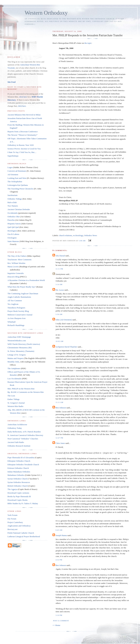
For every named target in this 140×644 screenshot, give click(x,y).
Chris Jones (60, 443)
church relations (66, 235)
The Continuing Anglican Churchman (23, 293)
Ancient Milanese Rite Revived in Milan (24, 115)
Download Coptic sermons (18, 493)
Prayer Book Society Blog (18, 311)
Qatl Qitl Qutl (13, 227)
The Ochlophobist (15, 182)
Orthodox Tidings (15, 199)
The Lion (11, 396)
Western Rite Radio (15, 406)
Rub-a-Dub (12, 202)
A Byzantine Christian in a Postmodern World (26, 280)
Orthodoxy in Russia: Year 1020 (21, 145)
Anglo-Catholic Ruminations (19, 297)
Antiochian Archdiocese (17, 424)
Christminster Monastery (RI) (20, 348)
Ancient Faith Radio (16, 442)
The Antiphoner (14, 368)
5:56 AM (59, 314)
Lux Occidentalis (14, 379)
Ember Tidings (14, 399)
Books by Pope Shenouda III (19, 496)
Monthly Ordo (13, 362)
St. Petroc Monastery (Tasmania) (21, 351)
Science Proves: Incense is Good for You (24, 149)
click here (23, 97)
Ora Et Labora (13, 234)
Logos (10, 167)
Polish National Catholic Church (21, 533)
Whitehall (11, 322)
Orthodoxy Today (15, 428)
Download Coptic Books (18, 500)
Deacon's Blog (13, 277)
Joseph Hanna (61, 535)
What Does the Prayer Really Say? (22, 287)
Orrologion (12, 238)
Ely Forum (12, 519)
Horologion (12, 231)
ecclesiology (78, 235)
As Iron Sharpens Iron (16, 318)
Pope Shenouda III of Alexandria (21, 457)
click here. (22, 106)
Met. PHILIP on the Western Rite (21, 389)
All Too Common (15, 301)
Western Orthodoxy (46, 13)
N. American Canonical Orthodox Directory (25, 435)
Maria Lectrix (13, 267)
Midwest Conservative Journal (20, 315)
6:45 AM (59, 530)
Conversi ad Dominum (17, 171)
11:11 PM (59, 269)
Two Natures (13, 206)
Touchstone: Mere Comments (20, 260)
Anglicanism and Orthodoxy (19, 526)
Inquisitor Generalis (16, 273)
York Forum (12, 515)
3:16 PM (59, 615)
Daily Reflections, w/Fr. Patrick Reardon (24, 432)
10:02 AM (59, 341)
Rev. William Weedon (16, 263)
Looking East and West (17, 178)
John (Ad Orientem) (64, 320)
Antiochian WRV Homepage (19, 337)
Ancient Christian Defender (19, 209)
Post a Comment (61, 621)
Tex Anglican (13, 304)
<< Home (56, 625)
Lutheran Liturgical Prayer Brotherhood (24, 536)
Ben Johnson (61, 408)
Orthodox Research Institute (19, 446)
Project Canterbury (15, 522)
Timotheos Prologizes (16, 308)
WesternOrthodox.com (17, 341)
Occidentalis (13, 213)
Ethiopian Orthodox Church (19, 461)
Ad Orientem (13, 175)
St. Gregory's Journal (16, 403)
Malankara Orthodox (16, 475)
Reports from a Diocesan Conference (23, 132)
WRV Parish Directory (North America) (24, 344)
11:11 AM (59, 402)
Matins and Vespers (15, 358)
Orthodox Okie (14, 217)
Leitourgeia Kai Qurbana (18, 185)
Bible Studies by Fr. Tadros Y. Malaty (23, 503)
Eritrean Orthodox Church (18, 468)
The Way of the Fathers (17, 256)
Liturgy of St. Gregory (17, 355)
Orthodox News (91, 235)
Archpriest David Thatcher (66, 347)
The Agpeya (12, 489)
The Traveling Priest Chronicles (20, 189)
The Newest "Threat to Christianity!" (23, 135)
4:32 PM (59, 560)
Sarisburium (12, 195)
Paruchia (11, 220)
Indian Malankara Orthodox (19, 472)
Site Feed (11, 82)
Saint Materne (13, 241)
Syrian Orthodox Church (18, 479)
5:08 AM (82, 241)
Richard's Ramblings (16, 325)
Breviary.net (12, 529)
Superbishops (13, 156)
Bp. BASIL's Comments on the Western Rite (26, 392)
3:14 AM (59, 284)
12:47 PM (59, 438)
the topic (88, 43)
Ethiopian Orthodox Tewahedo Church (23, 465)
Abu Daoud (60, 256)
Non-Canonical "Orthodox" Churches (23, 439)
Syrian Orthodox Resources (19, 482)
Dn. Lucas (60, 290)
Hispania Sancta (14, 224)
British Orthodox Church (18, 486)
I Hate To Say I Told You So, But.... (22, 152)
